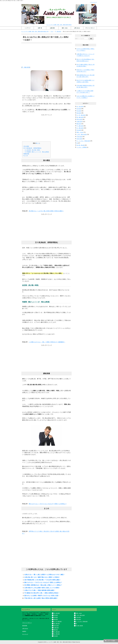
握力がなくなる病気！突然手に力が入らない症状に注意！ (42, 596)
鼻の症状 (79, 113)
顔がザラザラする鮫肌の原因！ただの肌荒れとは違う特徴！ (85, 81)
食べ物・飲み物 (80, 145)
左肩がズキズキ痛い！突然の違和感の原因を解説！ (40, 590)
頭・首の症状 (80, 107)
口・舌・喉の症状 (81, 115)
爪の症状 (79, 130)
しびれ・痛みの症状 (82, 134)
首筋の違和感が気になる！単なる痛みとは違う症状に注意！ (85, 76)
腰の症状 (79, 124)
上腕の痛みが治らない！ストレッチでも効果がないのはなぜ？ (85, 55)
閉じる (38, 143)
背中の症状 (79, 119)
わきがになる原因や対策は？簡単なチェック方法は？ (85, 50)
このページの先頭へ (111, 641)
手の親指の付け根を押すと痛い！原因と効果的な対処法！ (42, 593)
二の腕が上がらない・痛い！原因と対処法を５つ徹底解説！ (47, 342)
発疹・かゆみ (65, 28)
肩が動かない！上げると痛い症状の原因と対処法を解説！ (46, 211)
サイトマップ (25, 634)
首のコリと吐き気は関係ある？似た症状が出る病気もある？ (85, 60)
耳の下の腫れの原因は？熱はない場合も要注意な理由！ (85, 65)
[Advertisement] (47, 55)
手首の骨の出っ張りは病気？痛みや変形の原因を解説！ (41, 598)
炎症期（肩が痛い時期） (33, 150)
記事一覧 (40, 28)
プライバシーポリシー (90, 28)
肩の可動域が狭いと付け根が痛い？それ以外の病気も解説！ (43, 580)
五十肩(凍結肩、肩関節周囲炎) (32, 148)
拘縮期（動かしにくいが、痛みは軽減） (37, 152)
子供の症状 (79, 137)
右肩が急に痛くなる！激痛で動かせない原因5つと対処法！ (42, 577)
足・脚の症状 (80, 128)
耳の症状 (79, 111)
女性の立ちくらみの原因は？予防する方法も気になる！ (85, 71)
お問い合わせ (77, 28)
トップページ (28, 28)
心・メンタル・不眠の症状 (83, 141)
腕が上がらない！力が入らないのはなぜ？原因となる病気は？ (48, 504)
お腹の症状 (52, 28)
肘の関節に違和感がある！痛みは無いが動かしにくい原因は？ (43, 585)
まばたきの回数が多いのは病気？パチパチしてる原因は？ (85, 97)
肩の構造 (26, 146)
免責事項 (24, 631)
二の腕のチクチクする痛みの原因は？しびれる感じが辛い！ (85, 92)
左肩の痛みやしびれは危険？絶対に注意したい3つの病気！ (42, 588)
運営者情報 (25, 626)
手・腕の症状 (26, 67)
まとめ (25, 156)
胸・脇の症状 (80, 117)
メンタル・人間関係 (82, 147)
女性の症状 (79, 139)
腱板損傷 (26, 154)
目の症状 (79, 109)
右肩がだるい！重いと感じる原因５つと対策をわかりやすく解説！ (45, 575)
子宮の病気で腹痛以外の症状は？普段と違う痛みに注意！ (85, 86)
